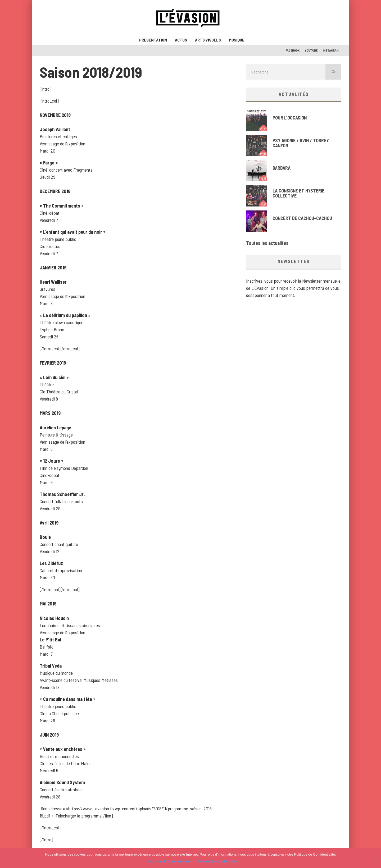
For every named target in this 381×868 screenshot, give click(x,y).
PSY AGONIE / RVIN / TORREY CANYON (301, 143)
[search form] (286, 72)
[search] (333, 72)
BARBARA (282, 168)
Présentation (153, 40)
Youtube (311, 50)
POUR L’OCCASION (290, 118)
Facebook (292, 50)
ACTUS (181, 40)
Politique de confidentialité (217, 861)
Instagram (331, 50)
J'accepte (154, 861)
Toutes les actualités (267, 243)
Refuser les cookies (179, 861)
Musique (237, 40)
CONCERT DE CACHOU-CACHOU (302, 218)
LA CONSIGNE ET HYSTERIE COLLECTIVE (298, 193)
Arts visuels (208, 40)
